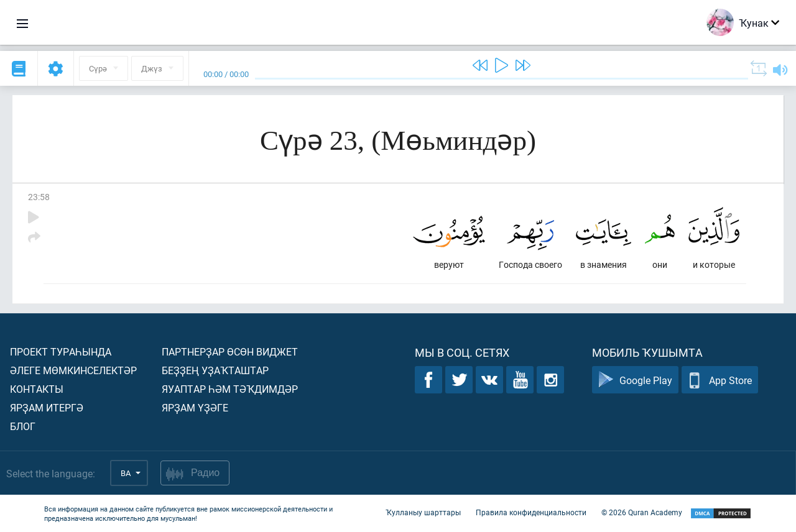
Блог (23, 426)
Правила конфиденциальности (531, 512)
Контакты (37, 389)
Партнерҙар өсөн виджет (230, 351)
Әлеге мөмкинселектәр (73, 370)
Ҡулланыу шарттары (423, 512)
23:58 (39, 197)
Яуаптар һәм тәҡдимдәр (230, 389)
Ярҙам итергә (47, 407)
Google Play (635, 380)
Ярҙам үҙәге (195, 407)
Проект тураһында (61, 351)
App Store (720, 380)
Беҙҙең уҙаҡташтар (215, 370)
